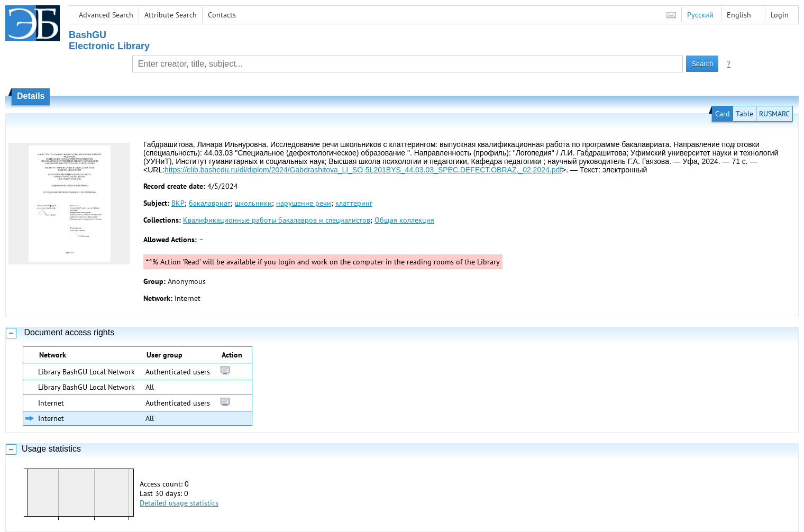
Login (780, 15)
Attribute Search (171, 15)
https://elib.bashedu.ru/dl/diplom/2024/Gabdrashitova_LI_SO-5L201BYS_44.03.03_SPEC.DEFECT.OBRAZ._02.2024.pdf (363, 170)
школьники (253, 203)
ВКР (178, 203)
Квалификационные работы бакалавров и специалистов (277, 220)
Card (723, 114)
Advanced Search (106, 15)
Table (744, 114)
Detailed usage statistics (179, 503)
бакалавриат (210, 203)
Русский (700, 15)
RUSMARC (774, 114)
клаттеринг (354, 203)
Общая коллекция (404, 220)
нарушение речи (304, 203)
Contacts (222, 15)
